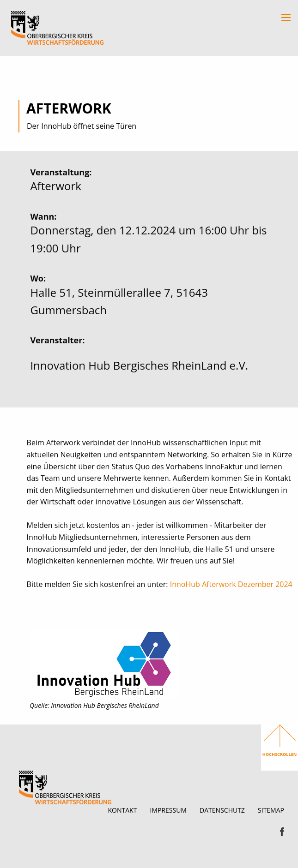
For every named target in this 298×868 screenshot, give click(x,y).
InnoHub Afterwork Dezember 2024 (231, 584)
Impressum (168, 810)
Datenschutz (222, 810)
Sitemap (271, 810)
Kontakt (122, 810)
